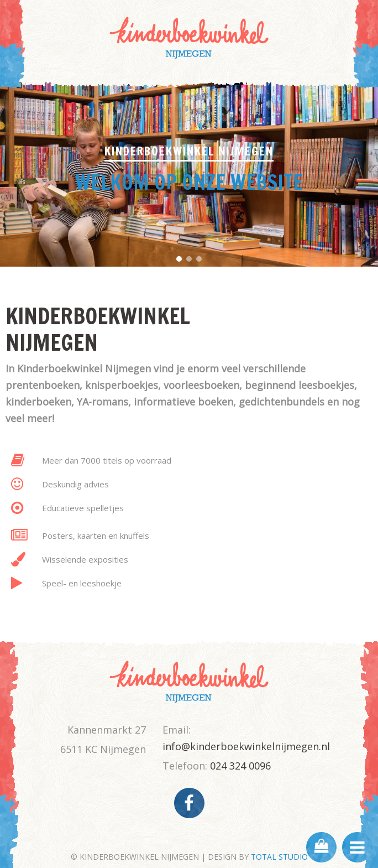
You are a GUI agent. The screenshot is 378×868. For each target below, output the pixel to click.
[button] (179, 259)
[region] (189, 172)
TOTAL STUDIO (279, 857)
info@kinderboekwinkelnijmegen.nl (246, 746)
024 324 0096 (240, 766)
